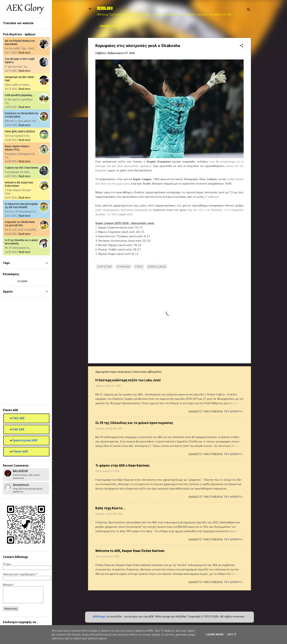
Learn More (215, 634)
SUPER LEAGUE (157, 267)
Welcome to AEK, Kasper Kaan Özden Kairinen (130, 551)
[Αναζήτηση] (249, 10)
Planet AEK (177, 26)
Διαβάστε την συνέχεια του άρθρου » (216, 412)
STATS (130, 26)
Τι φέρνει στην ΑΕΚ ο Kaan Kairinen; (123, 465)
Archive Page (152, 26)
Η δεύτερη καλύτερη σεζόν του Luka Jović (128, 380)
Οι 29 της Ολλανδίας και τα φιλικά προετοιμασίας (134, 423)
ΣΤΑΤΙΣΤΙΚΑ (104, 267)
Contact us (201, 26)
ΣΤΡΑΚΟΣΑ (123, 267)
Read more (25, 53)
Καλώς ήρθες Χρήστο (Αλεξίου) (20, 131)
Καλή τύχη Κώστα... (110, 508)
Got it (232, 634)
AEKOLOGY (105, 9)
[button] (241, 46)
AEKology (99, 617)
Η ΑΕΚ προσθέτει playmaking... (19, 95)
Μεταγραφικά (110, 26)
